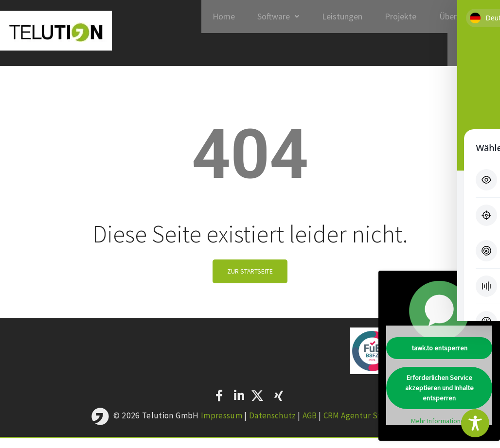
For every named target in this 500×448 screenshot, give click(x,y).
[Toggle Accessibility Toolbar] (475, 423)
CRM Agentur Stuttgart (367, 425)
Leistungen (335, 19)
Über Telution (463, 19)
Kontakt (472, 57)
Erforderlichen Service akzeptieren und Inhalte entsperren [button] (439, 388)
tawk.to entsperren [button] (439, 348)
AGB (310, 425)
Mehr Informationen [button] (439, 421)
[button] (269, 19)
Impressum (220, 425)
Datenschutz (272, 425)
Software (269, 19)
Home (212, 19)
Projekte (397, 19)
